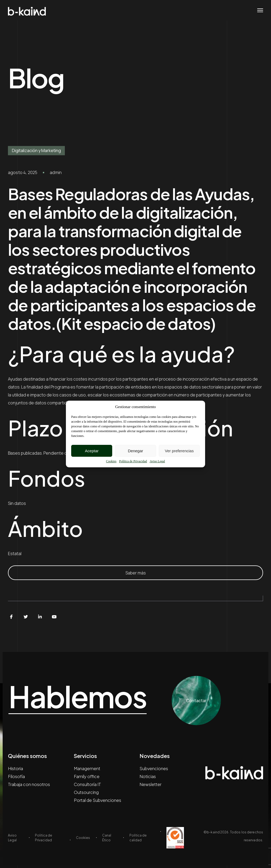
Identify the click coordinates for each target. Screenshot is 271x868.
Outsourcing (86, 792)
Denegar (135, 451)
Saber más (136, 573)
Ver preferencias (179, 451)
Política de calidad (138, 838)
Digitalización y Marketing (36, 150)
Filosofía (16, 776)
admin (56, 172)
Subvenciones (154, 768)
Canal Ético (107, 838)
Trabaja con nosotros (29, 784)
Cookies (111, 461)
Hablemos (82, 696)
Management (87, 768)
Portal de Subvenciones (98, 800)
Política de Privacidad (133, 461)
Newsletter (150, 784)
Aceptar (92, 451)
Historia (15, 768)
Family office (87, 776)
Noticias (148, 776)
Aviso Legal (157, 461)
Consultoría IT (87, 784)
